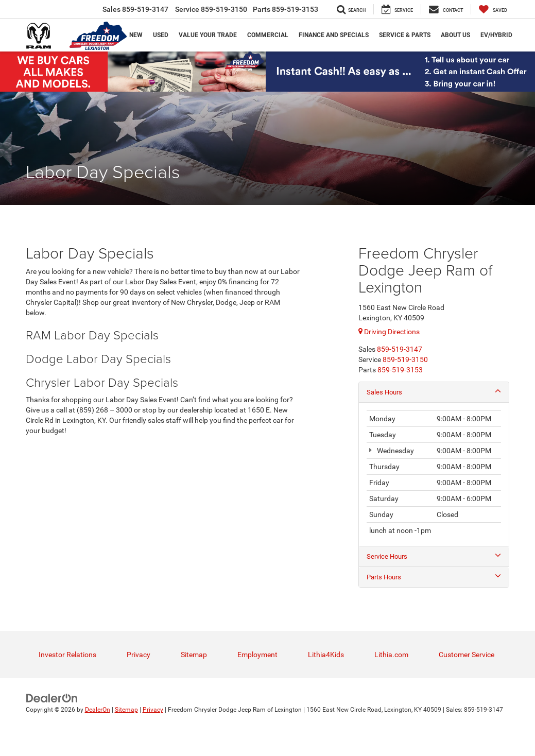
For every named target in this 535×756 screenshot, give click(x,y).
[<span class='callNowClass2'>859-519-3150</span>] (405, 359)
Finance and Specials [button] (334, 35)
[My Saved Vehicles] (493, 9)
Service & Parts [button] (405, 35)
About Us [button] (455, 35)
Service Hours (434, 557)
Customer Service (467, 656)
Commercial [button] (268, 35)
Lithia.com (391, 656)
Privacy (139, 656)
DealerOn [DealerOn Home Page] (98, 711)
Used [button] (161, 35)
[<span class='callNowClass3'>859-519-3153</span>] (400, 370)
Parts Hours (434, 578)
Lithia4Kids (326, 656)
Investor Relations (67, 656)
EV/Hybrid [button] (496, 35)
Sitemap (194, 656)
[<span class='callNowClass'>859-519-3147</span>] (400, 349)
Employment (257, 656)
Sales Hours (434, 392)
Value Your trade (208, 35)
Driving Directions (389, 332)
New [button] (136, 35)
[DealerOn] (52, 699)
